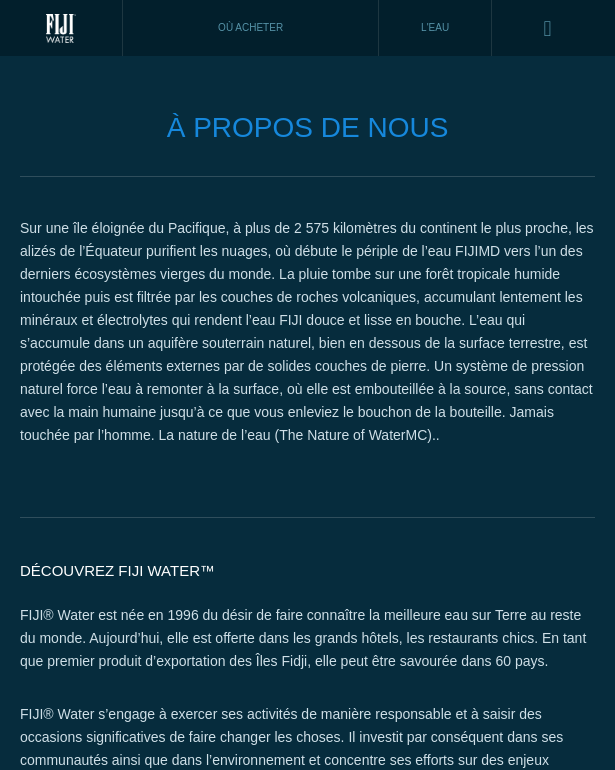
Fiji (61, 28)
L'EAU (435, 27)
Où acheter (250, 27)
